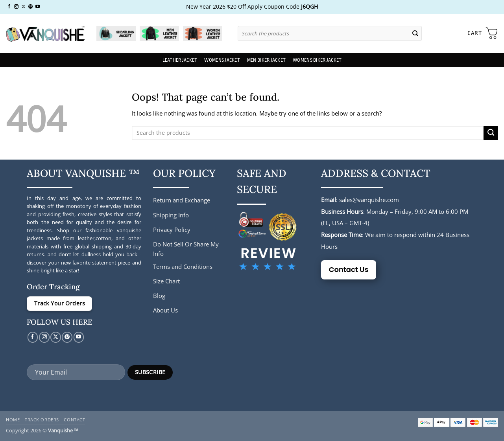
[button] (483, 33)
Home (13, 420)
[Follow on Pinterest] (30, 7)
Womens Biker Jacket (317, 60)
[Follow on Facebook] (9, 7)
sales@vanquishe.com (369, 200)
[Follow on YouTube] (38, 7)
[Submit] (415, 33)
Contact (74, 420)
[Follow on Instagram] (16, 7)
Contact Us (349, 269)
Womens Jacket (222, 60)
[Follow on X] (23, 7)
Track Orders (42, 420)
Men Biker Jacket (266, 60)
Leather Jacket (180, 60)
